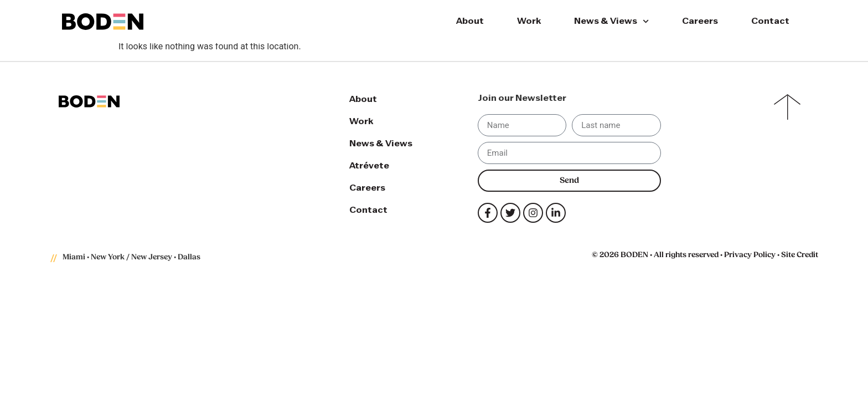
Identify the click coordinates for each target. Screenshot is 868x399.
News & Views (611, 21)
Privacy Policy (750, 255)
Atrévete (369, 166)
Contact (770, 22)
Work (529, 22)
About (470, 22)
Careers (700, 22)
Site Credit (800, 255)
